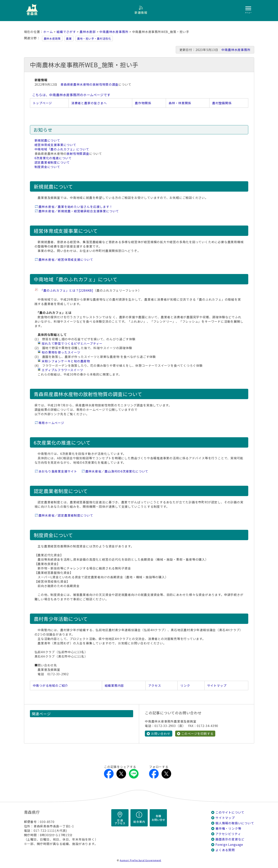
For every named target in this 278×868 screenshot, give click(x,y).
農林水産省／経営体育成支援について (66, 260)
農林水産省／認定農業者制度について (66, 515)
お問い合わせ (161, 734)
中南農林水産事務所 (114, 32)
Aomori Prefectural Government (140, 860)
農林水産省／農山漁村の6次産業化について (117, 471)
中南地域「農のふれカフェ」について (62, 149)
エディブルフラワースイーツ (62, 370)
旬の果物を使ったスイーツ (61, 352)
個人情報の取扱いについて (235, 823)
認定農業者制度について (52, 162)
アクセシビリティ (228, 834)
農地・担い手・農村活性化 (94, 39)
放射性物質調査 (78, 154)
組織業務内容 (114, 685)
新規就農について (47, 140)
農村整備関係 (222, 103)
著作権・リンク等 (228, 828)
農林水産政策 (52, 39)
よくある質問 (225, 850)
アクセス (155, 685)
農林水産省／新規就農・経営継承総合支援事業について (79, 211)
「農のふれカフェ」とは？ (66, 290)
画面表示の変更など (230, 839)
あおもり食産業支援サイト (58, 471)
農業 (69, 39)
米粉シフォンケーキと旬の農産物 (66, 361)
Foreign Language (229, 845)
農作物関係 (143, 103)
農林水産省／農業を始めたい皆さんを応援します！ (76, 207)
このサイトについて (230, 812)
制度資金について (47, 167)
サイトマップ (217, 685)
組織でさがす (66, 32)
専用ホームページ (51, 423)
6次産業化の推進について (53, 158)
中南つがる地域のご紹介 (51, 685)
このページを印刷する (197, 734)
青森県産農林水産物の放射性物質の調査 (89, 84)
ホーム (48, 32)
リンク (185, 685)
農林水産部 (88, 32)
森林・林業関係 (180, 103)
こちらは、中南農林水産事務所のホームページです (71, 95)
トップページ (42, 103)
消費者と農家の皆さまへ (89, 103)
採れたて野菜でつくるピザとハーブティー (72, 343)
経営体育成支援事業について (55, 145)
